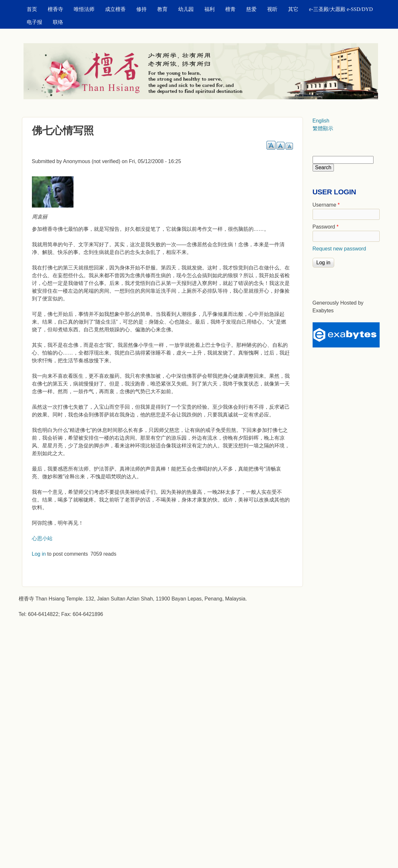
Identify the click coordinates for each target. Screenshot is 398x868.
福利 (209, 9)
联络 (58, 22)
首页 (32, 9)
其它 (293, 9)
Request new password (339, 249)
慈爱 (251, 9)
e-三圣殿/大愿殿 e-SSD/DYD (341, 9)
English (321, 121)
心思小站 (42, 538)
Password (326, 227)
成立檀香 (115, 9)
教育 (162, 9)
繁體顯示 (323, 128)
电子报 (34, 22)
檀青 (230, 9)
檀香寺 (55, 9)
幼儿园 (186, 9)
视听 (272, 9)
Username (326, 205)
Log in (39, 554)
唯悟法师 (84, 9)
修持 (141, 9)
